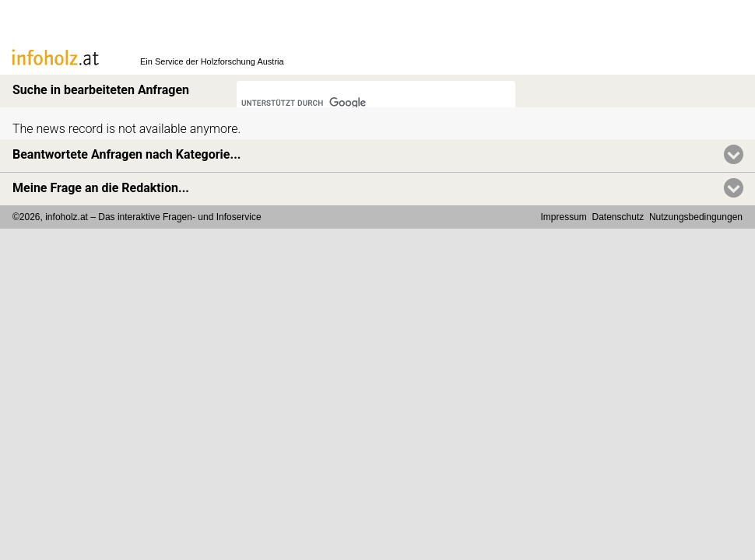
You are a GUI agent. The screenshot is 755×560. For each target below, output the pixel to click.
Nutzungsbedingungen (696, 217)
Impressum (564, 217)
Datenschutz (618, 217)
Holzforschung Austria (242, 61)
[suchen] (356, 103)
